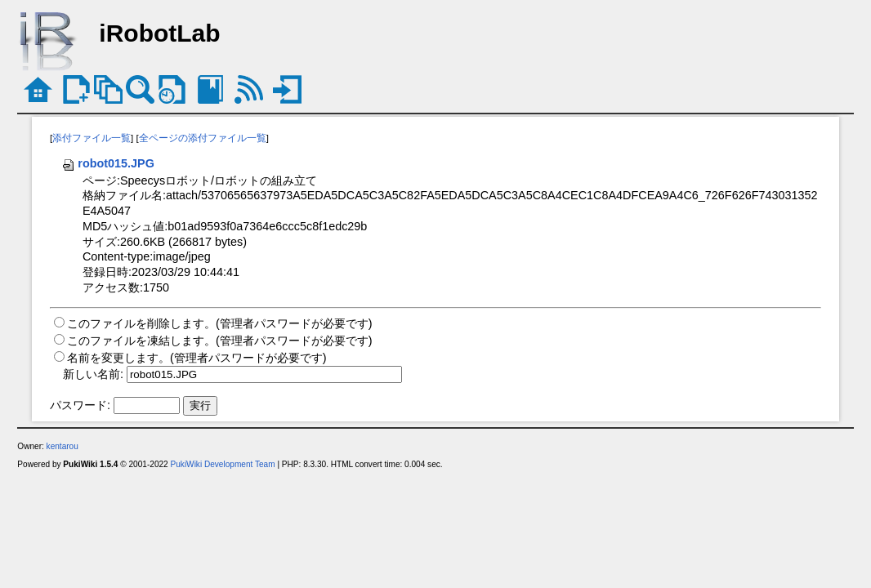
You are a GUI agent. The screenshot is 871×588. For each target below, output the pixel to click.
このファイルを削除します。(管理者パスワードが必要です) (220, 323)
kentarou (63, 446)
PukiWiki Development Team (223, 464)
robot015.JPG (108, 163)
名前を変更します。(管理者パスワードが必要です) (197, 358)
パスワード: (80, 405)
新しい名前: (93, 374)
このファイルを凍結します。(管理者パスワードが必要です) (220, 341)
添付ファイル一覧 (92, 138)
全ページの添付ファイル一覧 (203, 138)
